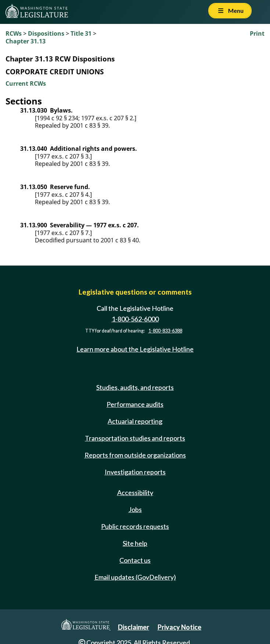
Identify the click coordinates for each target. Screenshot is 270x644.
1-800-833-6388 (165, 331)
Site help (135, 543)
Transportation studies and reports (135, 438)
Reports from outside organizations (135, 455)
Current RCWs (26, 83)
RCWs (14, 33)
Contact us (135, 560)
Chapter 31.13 (26, 41)
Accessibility (135, 492)
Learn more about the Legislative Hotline (135, 349)
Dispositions (46, 33)
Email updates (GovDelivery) (135, 577)
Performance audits (135, 404)
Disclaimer (134, 627)
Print (257, 33)
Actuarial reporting (135, 421)
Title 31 (81, 33)
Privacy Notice (179, 627)
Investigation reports (135, 472)
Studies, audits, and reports (135, 387)
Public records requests (135, 526)
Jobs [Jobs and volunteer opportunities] (135, 509)
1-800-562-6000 (135, 319)
